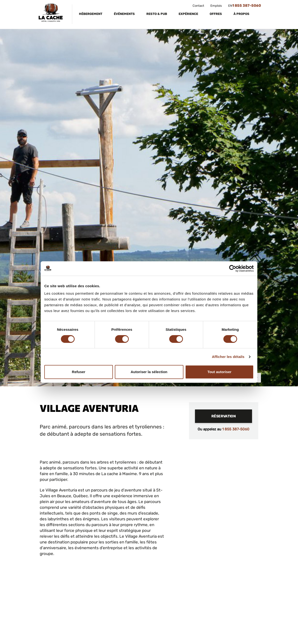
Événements (125, 14)
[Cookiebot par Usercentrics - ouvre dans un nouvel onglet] (233, 268)
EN (230, 6)
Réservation (224, 416)
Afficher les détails (228, 357)
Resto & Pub (157, 14)
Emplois (216, 6)
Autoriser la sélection (149, 372)
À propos (242, 14)
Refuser (79, 372)
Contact (198, 6)
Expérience (189, 14)
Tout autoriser (220, 372)
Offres (216, 14)
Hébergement (91, 14)
